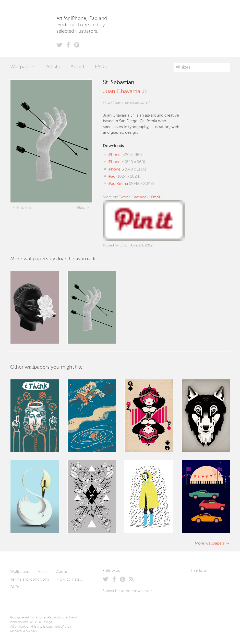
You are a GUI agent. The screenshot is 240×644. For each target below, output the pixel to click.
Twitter (124, 197)
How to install (69, 580)
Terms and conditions (30, 580)
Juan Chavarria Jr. (125, 92)
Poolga (31, 29)
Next (81, 208)
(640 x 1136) (127, 170)
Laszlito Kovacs (199, 583)
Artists (53, 67)
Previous (24, 208)
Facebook (140, 197)
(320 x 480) (125, 155)
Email (155, 197)
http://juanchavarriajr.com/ (126, 103)
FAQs (101, 67)
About (77, 67)
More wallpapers (210, 544)
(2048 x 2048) (131, 184)
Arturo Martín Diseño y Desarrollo (217, 583)
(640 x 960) (126, 162)
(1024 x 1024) (124, 177)
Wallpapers (23, 67)
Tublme (203, 598)
